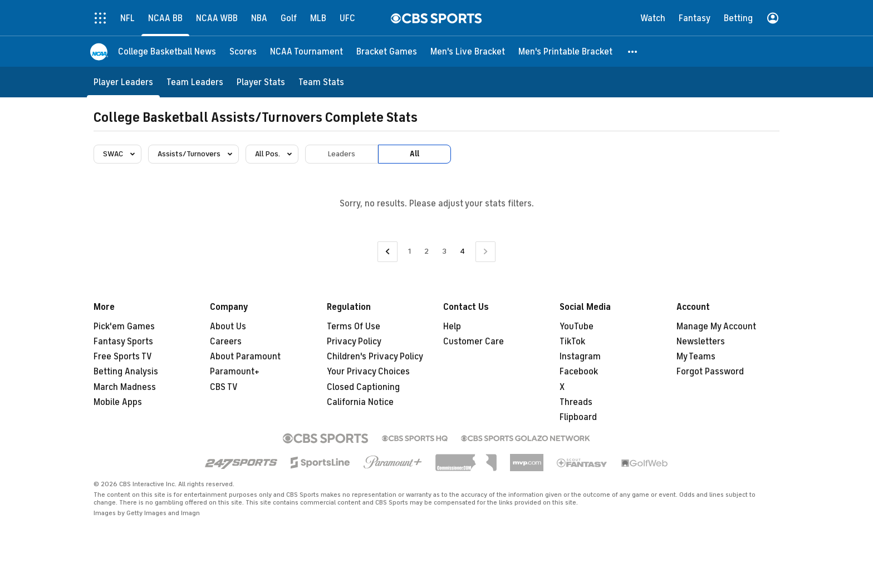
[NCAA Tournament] (306, 51)
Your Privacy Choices (368, 372)
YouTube (577, 327)
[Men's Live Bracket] (468, 51)
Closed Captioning (363, 387)
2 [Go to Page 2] (426, 251)
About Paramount (245, 357)
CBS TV (224, 387)
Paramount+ (235, 372)
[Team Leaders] (195, 82)
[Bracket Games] (387, 51)
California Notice (360, 402)
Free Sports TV (123, 357)
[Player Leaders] (123, 82)
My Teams (696, 357)
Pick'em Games (124, 327)
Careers (226, 342)
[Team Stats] (321, 82)
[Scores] (243, 51)
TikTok (572, 342)
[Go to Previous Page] (388, 252)
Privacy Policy (354, 342)
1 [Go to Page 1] (409, 251)
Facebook (579, 372)
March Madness (125, 387)
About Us (228, 327)
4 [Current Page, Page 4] (462, 251)
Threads (576, 402)
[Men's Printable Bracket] (565, 51)
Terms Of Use (354, 327)
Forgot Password (710, 372)
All (415, 154)
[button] (633, 51)
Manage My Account (716, 327)
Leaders (342, 154)
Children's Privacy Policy (375, 357)
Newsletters (701, 342)
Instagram (580, 357)
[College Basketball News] (167, 51)
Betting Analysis (126, 372)
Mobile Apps (118, 402)
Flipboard (578, 417)
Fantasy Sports (123, 342)
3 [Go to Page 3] (444, 251)
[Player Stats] (261, 82)
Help (452, 327)
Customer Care (474, 342)
